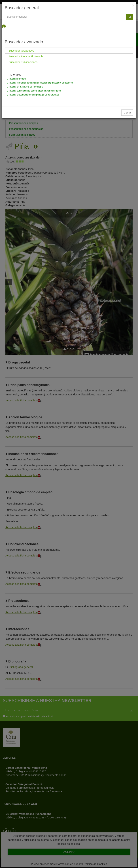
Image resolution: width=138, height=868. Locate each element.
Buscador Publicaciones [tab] (23, 62)
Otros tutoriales (52, 95)
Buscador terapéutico (62, 83)
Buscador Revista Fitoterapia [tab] (26, 56)
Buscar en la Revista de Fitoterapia (26, 87)
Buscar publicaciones (20, 91)
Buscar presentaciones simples (46, 91)
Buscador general (18, 79)
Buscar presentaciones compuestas (27, 95)
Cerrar (127, 113)
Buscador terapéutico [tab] (21, 51)
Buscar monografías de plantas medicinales (30, 83)
